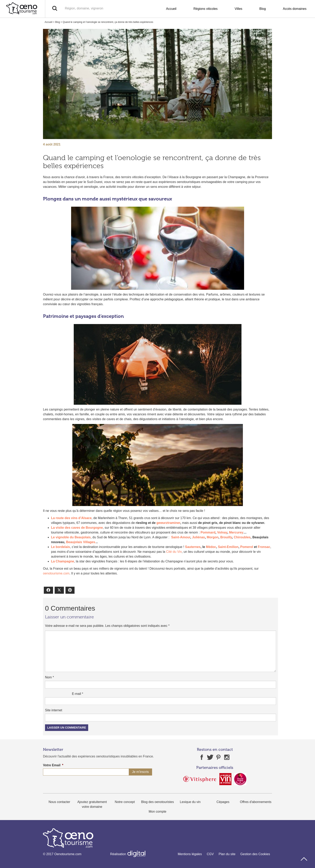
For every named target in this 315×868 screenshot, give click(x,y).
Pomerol (247, 547)
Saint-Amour (181, 537)
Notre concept (125, 802)
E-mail (78, 694)
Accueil (171, 9)
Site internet (54, 710)
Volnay (222, 532)
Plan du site (227, 854)
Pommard (208, 532)
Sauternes (193, 547)
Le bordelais (60, 547)
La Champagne (63, 561)
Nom (49, 677)
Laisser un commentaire (67, 728)
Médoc (211, 547)
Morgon (213, 537)
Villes (238, 9)
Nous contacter (59, 802)
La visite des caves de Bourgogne (77, 528)
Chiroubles (242, 537)
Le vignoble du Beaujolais (71, 537)
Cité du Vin (174, 552)
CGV (210, 854)
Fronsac (264, 547)
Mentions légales (190, 854)
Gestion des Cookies (255, 854)
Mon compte (157, 812)
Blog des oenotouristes (158, 802)
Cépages (223, 802)
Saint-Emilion (228, 547)
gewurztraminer (168, 523)
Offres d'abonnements (256, 802)
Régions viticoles (206, 9)
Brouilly (226, 537)
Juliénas (198, 537)
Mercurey (236, 532)
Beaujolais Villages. (81, 542)
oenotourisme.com (56, 573)
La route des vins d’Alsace (71, 518)
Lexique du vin (190, 802)
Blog (263, 9)
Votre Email (53, 765)
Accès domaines (295, 9)
